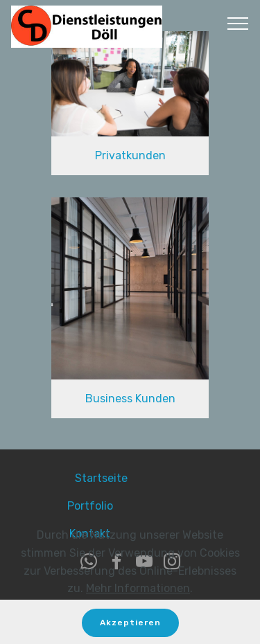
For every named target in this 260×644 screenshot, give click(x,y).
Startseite (130, 478)
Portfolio (119, 506)
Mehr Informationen (138, 595)
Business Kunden (130, 399)
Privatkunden (130, 155)
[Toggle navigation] (238, 23)
